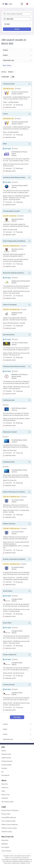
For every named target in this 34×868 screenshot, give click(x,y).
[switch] (13, 77)
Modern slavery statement (10, 825)
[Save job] (29, 84)
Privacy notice (6, 814)
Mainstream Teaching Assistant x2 (13, 273)
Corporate (5, 798)
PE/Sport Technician (9, 524)
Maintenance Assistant (10, 432)
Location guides (6, 765)
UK (2, 772)
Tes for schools (6, 851)
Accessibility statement (9, 817)
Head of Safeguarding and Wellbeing (14, 241)
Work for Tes (5, 795)
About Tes (5, 784)
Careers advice (6, 758)
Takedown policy (7, 832)
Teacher (5, 114)
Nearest (11, 72)
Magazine (5, 844)
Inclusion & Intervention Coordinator (14, 559)
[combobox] (17, 14)
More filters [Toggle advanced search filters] (7, 65)
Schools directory (7, 761)
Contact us (5, 788)
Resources (5, 840)
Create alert (5, 77)
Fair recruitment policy (8, 821)
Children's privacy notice (9, 828)
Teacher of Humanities (10, 305)
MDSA (5, 144)
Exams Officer (7, 623)
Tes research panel (7, 802)
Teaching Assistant (9, 84)
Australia (4, 768)
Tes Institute (5, 847)
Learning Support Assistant (11, 211)
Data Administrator (9, 335)
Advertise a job (6, 754)
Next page (17, 717)
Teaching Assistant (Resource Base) (14, 177)
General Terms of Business (10, 810)
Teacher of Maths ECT (10, 655)
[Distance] (17, 24)
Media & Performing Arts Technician (14, 492)
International (5, 775)
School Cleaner (8, 591)
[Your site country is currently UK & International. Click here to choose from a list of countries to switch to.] (28, 4)
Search (17, 29)
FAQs (3, 791)
